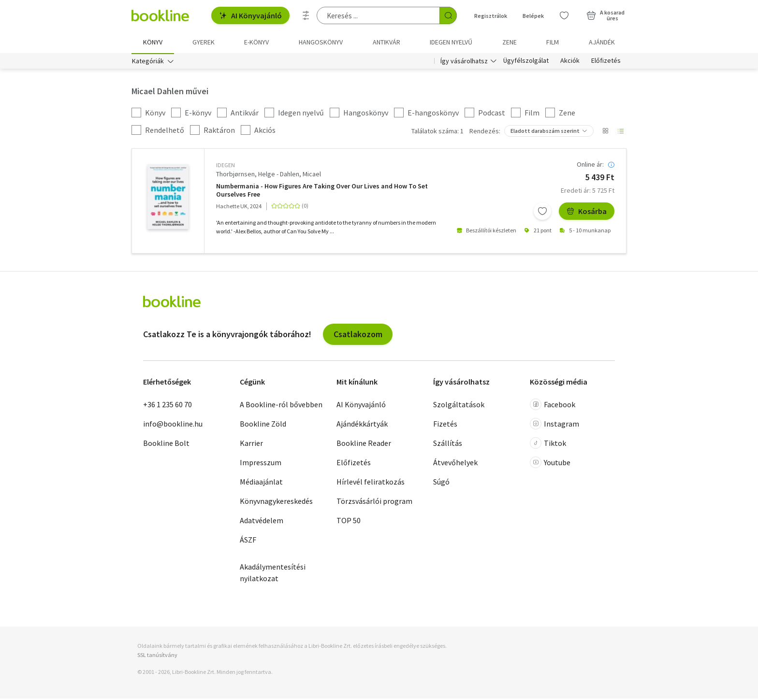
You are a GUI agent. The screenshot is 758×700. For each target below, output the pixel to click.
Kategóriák (148, 62)
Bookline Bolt (166, 444)
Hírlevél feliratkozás (371, 483)
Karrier (251, 444)
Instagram (554, 425)
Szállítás (448, 444)
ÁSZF (248, 541)
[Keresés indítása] (448, 15)
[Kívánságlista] (564, 15)
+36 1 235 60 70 (168, 405)
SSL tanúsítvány (157, 656)
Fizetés (445, 425)
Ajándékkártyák (362, 425)
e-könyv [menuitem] (256, 42)
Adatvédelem (262, 521)
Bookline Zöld (263, 425)
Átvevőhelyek (455, 463)
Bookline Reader (364, 444)
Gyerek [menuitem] (204, 42)
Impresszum (261, 463)
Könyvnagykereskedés (276, 502)
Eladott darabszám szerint (545, 132)
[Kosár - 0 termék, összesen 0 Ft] (605, 15)
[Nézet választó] (605, 132)
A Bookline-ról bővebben (281, 405)
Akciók (570, 62)
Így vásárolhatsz (464, 62)
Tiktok (548, 444)
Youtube (550, 463)
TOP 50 (349, 521)
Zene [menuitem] (510, 42)
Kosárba (587, 212)
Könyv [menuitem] (153, 42)
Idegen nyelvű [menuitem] (451, 42)
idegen (226, 166)
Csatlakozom (358, 335)
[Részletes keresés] (306, 15)
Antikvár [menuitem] (386, 42)
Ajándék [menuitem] (602, 42)
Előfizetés (606, 62)
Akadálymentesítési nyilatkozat (273, 573)
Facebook (553, 405)
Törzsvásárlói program (374, 502)
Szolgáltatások (459, 405)
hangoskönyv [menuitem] (321, 42)
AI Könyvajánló (250, 15)
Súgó (441, 483)
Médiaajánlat (261, 483)
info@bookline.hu (173, 425)
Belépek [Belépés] (533, 16)
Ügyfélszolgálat (526, 62)
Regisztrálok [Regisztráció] (491, 16)
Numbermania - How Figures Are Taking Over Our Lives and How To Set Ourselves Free (322, 192)
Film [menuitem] (553, 42)
